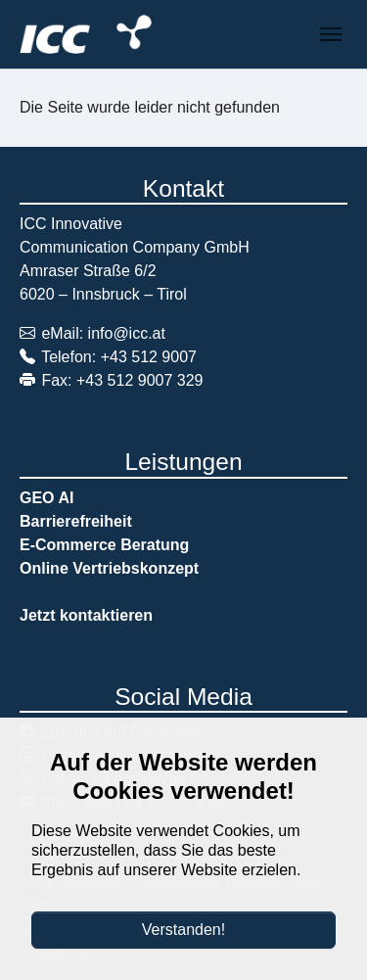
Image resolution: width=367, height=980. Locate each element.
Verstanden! (183, 930)
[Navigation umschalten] (331, 34)
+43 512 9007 (149, 357)
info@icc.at (127, 333)
